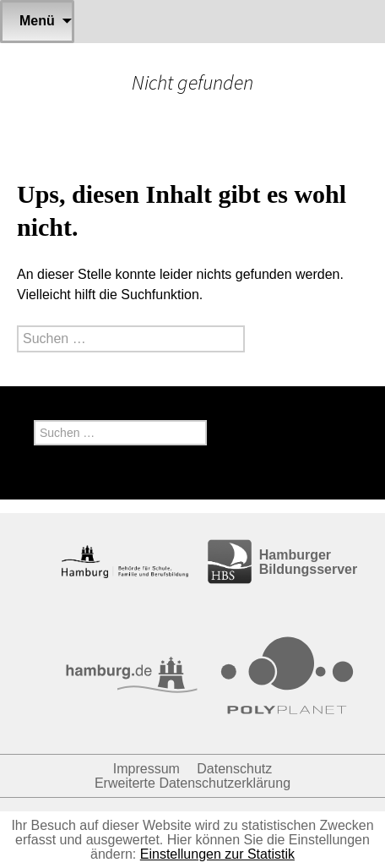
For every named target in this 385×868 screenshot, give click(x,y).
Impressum (146, 769)
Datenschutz (234, 769)
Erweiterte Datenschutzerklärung (192, 783)
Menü (37, 21)
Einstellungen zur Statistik (217, 854)
